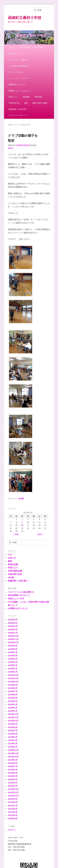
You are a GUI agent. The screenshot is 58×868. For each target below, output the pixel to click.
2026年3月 (13, 626)
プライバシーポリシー (18, 115)
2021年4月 (13, 815)
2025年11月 (13, 639)
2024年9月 (13, 685)
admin (11, 148)
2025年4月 (13, 662)
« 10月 (16, 534)
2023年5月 (13, 737)
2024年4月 (13, 701)
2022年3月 (13, 780)
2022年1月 (13, 786)
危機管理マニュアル (17, 85)
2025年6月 (13, 656)
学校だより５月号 (16, 599)
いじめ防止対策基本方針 (19, 66)
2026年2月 (13, 630)
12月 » (40, 534)
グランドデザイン (16, 72)
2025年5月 (13, 659)
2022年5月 (13, 773)
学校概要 (26, 97)
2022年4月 (13, 776)
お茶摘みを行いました (18, 608)
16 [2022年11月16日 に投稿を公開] (22, 525)
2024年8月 (13, 688)
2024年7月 (13, 691)
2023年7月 (13, 731)
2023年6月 (13, 734)
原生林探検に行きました (19, 595)
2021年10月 (13, 796)
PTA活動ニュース (16, 54)
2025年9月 (13, 646)
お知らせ (12, 558)
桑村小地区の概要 (40, 103)
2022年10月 (13, 757)
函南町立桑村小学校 (25, 18)
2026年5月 (13, 620)
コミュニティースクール (19, 78)
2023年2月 (13, 744)
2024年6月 (13, 695)
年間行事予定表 (15, 574)
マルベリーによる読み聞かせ (21, 592)
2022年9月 (13, 760)
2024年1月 (13, 711)
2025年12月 (13, 636)
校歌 (26, 103)
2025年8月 (13, 649)
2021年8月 (13, 802)
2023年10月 (13, 721)
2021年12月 (13, 789)
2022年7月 (13, 766)
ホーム (11, 48)
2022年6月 (13, 770)
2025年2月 (13, 669)
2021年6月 (13, 809)
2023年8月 (13, 727)
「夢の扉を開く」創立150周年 (31, 48)
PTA (10, 555)
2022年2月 (13, 783)
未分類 (21, 499)
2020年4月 (13, 819)
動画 (10, 561)
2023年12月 (13, 714)
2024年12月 (13, 675)
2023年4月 (13, 740)
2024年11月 (13, 678)
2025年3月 (13, 665)
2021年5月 (13, 812)
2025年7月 (13, 652)
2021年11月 (13, 792)
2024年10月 (13, 682)
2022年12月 (13, 750)
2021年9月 (13, 799)
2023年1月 (13, 747)
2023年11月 (13, 717)
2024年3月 (13, 705)
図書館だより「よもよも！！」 (21, 91)
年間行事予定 (14, 103)
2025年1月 (13, 672)
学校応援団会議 (15, 571)
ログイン (12, 830)
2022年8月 (13, 763)
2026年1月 (13, 633)
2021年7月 (13, 806)
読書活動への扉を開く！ (19, 109)
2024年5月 (13, 698)
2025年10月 (13, 642)
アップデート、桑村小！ (19, 60)
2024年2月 (13, 708)
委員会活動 (13, 564)
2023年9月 (13, 724)
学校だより (13, 97)
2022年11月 (13, 753)
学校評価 (38, 97)
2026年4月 (13, 623)
